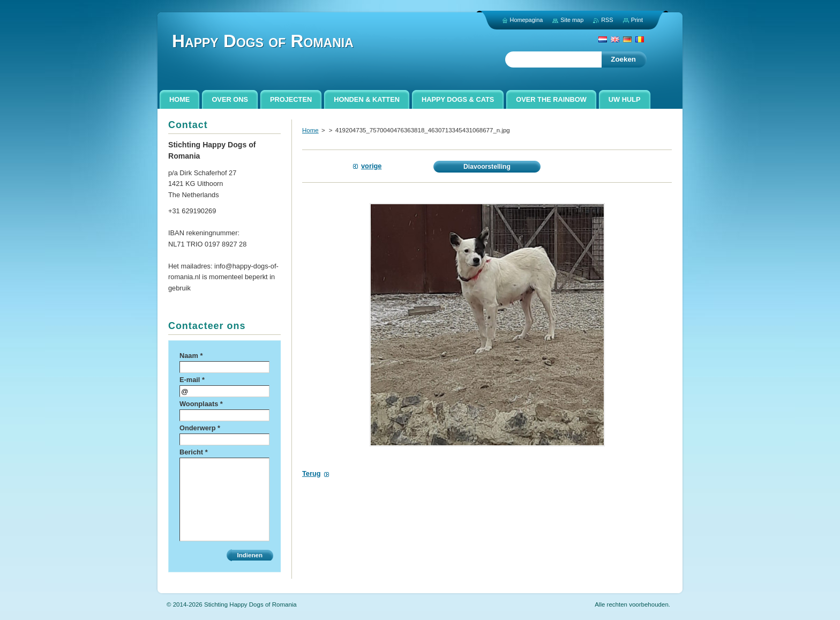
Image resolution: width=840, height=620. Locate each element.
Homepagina (527, 20)
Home (310, 130)
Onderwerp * (200, 428)
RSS (607, 20)
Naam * (191, 356)
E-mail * (192, 380)
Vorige (371, 166)
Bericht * (194, 452)
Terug (312, 473)
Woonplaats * (201, 404)
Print (637, 20)
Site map (572, 20)
